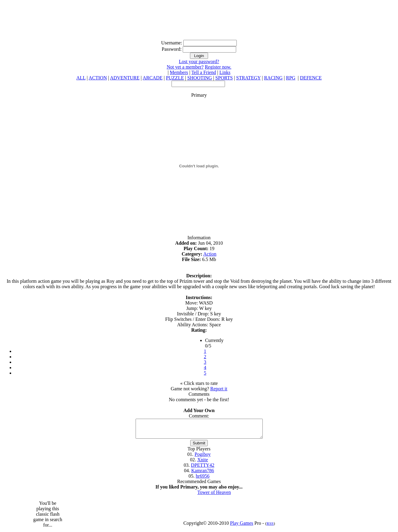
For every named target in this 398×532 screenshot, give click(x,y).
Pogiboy (202, 458)
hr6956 (202, 480)
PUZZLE (175, 78)
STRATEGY (248, 78)
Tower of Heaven (214, 496)
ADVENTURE (125, 78)
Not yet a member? (185, 67)
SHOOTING (200, 78)
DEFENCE (311, 78)
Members (179, 72)
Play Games (242, 527)
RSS (270, 527)
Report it (219, 389)
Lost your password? (199, 61)
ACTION (98, 78)
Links (225, 72)
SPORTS (224, 78)
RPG (291, 78)
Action (210, 254)
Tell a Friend (204, 72)
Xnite (203, 463)
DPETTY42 (202, 469)
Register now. (218, 67)
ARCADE (152, 78)
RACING (273, 78)
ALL (81, 78)
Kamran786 (203, 474)
